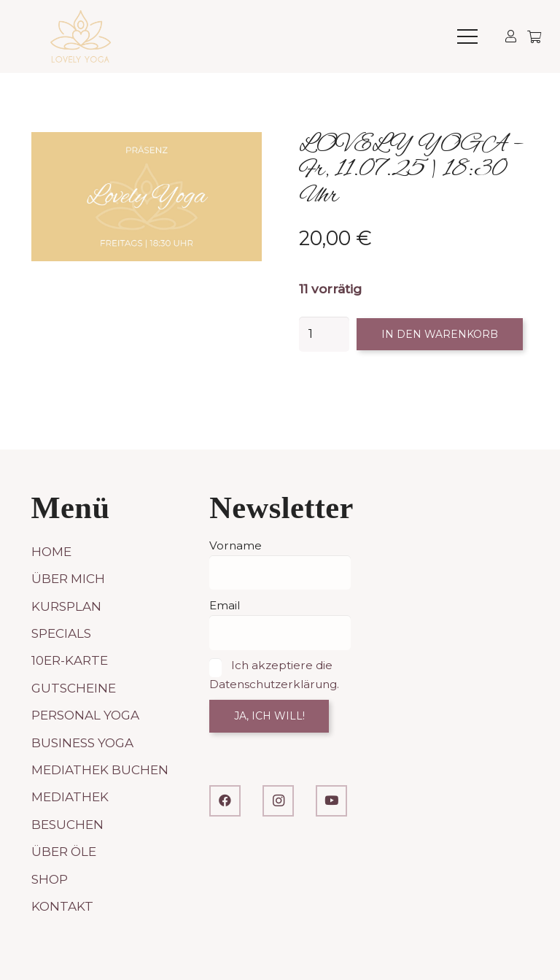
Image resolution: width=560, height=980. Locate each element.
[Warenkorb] (534, 36)
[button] (468, 36)
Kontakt (62, 906)
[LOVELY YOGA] (81, 36)
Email (225, 605)
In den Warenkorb (440, 334)
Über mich (68, 579)
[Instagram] (278, 801)
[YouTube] (331, 801)
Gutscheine (74, 688)
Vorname (236, 545)
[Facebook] (225, 801)
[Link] (511, 36)
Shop (50, 879)
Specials (61, 633)
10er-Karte (70, 660)
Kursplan (66, 606)
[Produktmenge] (324, 334)
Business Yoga (82, 743)
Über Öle (64, 852)
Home (51, 552)
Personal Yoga (85, 715)
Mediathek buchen (100, 770)
